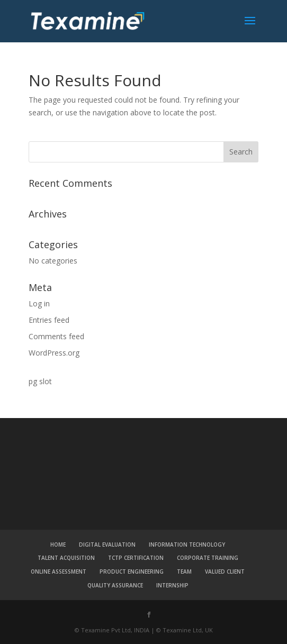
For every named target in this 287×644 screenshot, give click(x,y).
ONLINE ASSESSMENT (59, 572)
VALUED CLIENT (225, 572)
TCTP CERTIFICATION (136, 558)
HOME (58, 545)
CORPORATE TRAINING (208, 558)
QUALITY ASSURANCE (115, 585)
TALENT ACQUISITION (66, 558)
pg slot (40, 381)
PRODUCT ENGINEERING (132, 572)
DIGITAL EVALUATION (107, 545)
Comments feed (56, 336)
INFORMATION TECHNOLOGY (187, 545)
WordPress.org (54, 353)
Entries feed (49, 320)
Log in (39, 303)
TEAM (184, 572)
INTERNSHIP (172, 585)
